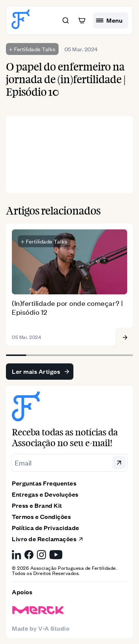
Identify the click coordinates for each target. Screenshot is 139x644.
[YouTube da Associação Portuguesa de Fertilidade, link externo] (56, 555)
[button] (66, 20)
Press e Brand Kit (37, 505)
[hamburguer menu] (111, 20)
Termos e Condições (41, 516)
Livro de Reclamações (48, 539)
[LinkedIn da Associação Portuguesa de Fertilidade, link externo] (16, 555)
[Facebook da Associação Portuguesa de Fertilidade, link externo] (29, 555)
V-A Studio (54, 628)
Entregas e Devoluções (45, 494)
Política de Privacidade (46, 528)
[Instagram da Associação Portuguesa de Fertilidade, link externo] (42, 555)
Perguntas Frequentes (44, 483)
